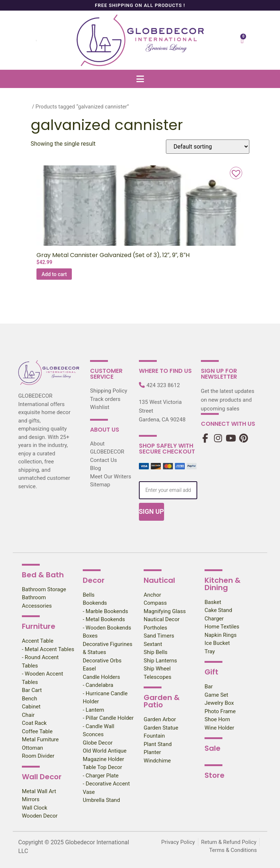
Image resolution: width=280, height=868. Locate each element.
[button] (140, 79)
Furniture (39, 626)
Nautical (159, 580)
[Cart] (242, 40)
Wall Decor (42, 777)
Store (215, 775)
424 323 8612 (163, 385)
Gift (211, 672)
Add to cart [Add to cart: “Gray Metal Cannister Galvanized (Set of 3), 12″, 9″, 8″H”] (54, 274)
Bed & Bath (43, 575)
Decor (94, 580)
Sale (213, 748)
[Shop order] (208, 147)
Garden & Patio (162, 701)
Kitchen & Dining (223, 584)
